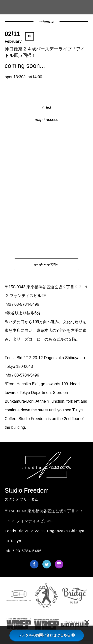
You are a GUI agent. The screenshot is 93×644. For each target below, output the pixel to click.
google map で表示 (47, 264)
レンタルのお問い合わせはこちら (47, 635)
